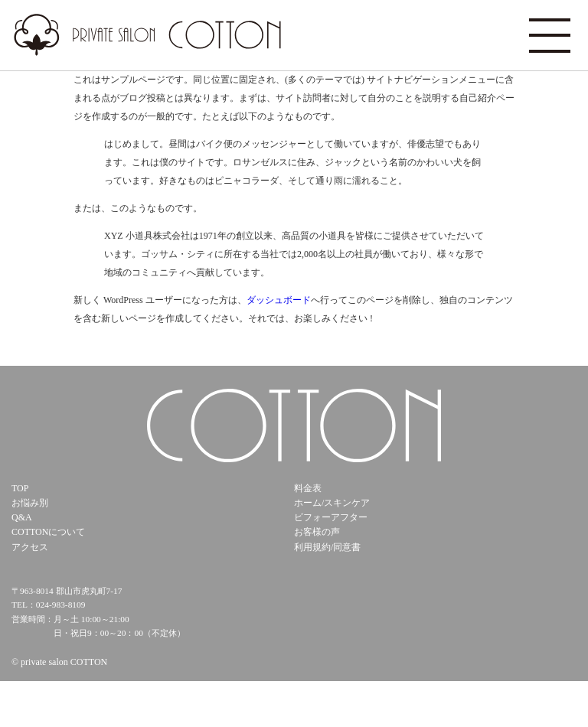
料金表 (308, 488)
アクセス (30, 547)
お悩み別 (30, 503)
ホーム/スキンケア (332, 503)
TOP (20, 488)
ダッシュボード (279, 300)
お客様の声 (317, 532)
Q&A (22, 517)
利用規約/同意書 (327, 547)
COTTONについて (48, 532)
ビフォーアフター (331, 517)
